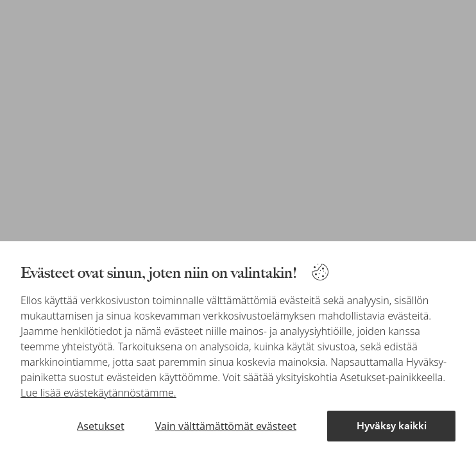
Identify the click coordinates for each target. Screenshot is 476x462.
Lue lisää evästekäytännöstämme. (98, 393)
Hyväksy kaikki (392, 426)
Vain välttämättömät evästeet (226, 426)
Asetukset (101, 426)
